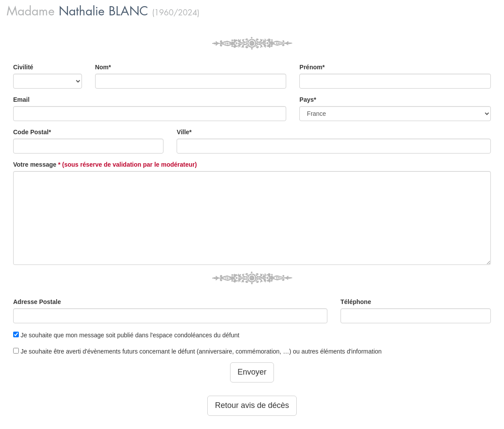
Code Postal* (32, 132)
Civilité (23, 67)
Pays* (308, 100)
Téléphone (356, 302)
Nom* (103, 67)
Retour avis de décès (252, 405)
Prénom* (312, 67)
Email (21, 100)
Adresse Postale (37, 302)
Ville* (184, 132)
